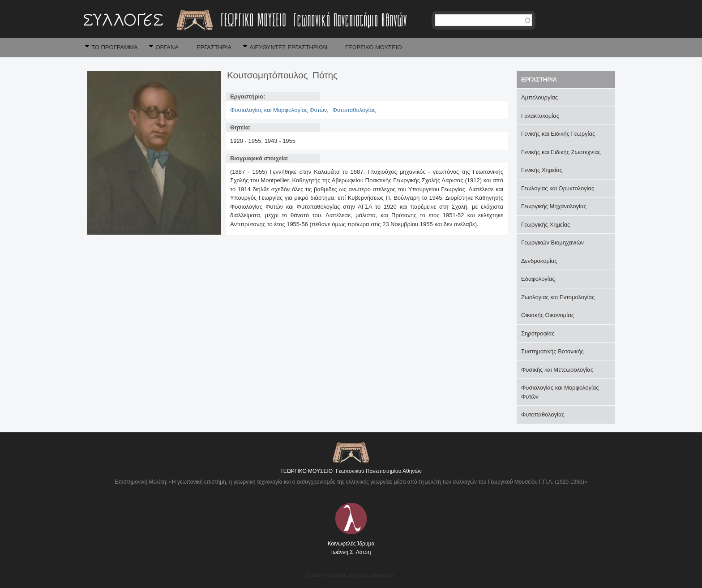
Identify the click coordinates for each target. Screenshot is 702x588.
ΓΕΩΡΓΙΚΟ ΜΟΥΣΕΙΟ (374, 47)
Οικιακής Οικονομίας (548, 315)
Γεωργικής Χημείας (546, 225)
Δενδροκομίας (539, 261)
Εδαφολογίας (538, 279)
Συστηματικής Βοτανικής (552, 351)
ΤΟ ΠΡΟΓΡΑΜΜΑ (114, 47)
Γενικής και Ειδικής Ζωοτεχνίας (561, 152)
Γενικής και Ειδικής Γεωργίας (558, 134)
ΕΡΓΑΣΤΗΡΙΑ (214, 47)
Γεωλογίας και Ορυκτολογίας (558, 188)
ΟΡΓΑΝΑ (167, 47)
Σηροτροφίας (538, 333)
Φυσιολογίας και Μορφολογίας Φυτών (278, 110)
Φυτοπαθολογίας (354, 110)
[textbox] (484, 20)
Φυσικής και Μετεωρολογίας (557, 370)
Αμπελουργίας (539, 97)
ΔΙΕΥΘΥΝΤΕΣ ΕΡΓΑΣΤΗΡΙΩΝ (288, 47)
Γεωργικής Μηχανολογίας (554, 206)
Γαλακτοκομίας (540, 116)
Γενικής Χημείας (542, 170)
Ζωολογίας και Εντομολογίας (558, 297)
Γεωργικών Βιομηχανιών (552, 242)
